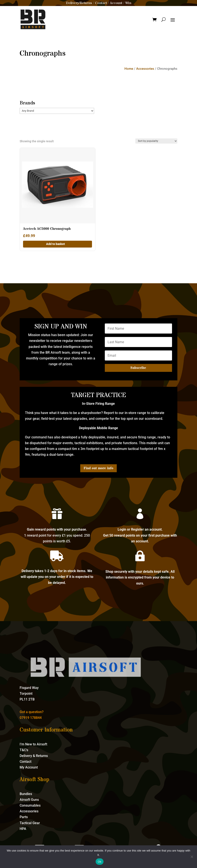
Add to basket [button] (55, 244)
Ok (100, 862)
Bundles (26, 794)
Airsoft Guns (29, 800)
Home (129, 69)
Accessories (145, 69)
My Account (29, 767)
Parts (24, 817)
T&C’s (24, 750)
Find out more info (98, 468)
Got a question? (32, 712)
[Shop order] (156, 141)
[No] (192, 857)
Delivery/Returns (79, 3)
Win (128, 3)
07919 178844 (31, 718)
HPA (23, 829)
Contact (101, 3)
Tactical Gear (30, 823)
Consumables (30, 805)
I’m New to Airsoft (33, 744)
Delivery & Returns (34, 756)
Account (116, 3)
